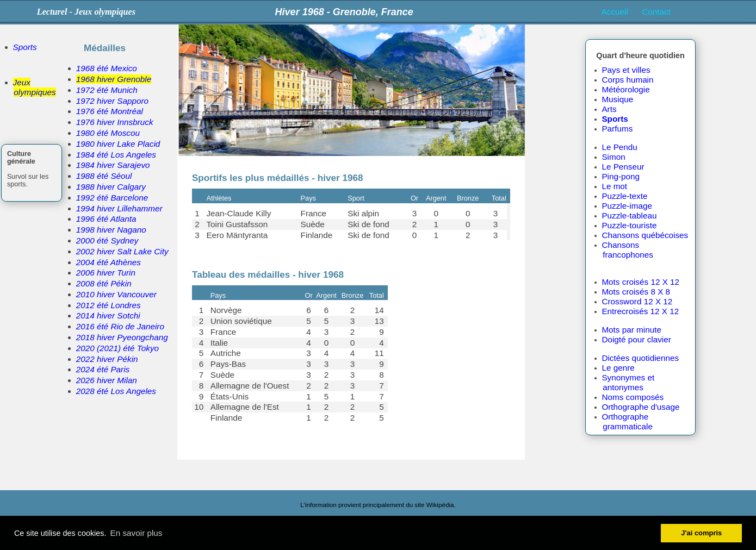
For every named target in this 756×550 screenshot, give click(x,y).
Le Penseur (623, 167)
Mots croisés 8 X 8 (636, 292)
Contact (656, 12)
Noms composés (633, 397)
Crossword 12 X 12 (637, 301)
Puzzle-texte (624, 196)
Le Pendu (619, 147)
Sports (25, 47)
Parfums (617, 129)
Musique (617, 99)
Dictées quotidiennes (640, 358)
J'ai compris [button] (701, 533)
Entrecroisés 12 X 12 (640, 311)
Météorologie (625, 89)
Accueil (615, 12)
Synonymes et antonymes (628, 382)
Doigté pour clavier (636, 339)
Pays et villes (626, 70)
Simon (613, 157)
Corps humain (627, 80)
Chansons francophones (627, 250)
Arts (609, 109)
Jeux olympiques (35, 87)
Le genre (618, 368)
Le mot (614, 186)
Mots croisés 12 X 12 (640, 282)
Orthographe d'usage (640, 407)
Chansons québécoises (645, 235)
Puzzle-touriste (629, 225)
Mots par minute (631, 330)
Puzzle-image (627, 206)
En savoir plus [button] (137, 533)
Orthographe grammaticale (627, 421)
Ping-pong (621, 176)
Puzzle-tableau (629, 215)
